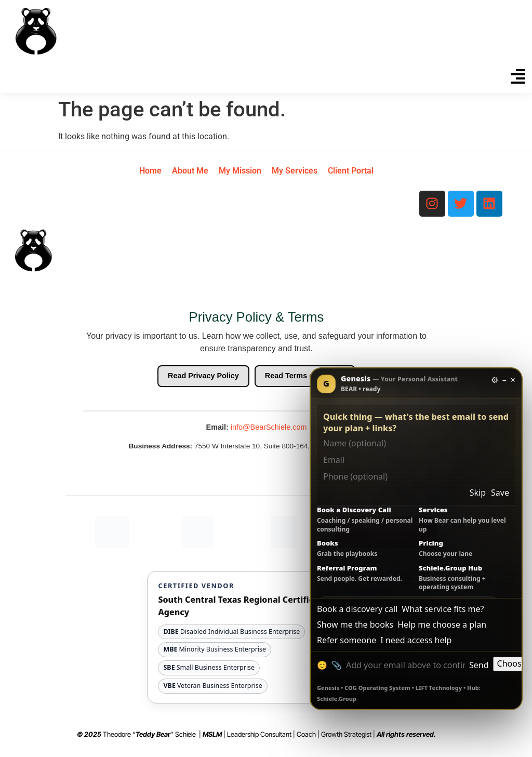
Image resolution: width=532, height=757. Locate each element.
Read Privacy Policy (203, 376)
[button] (518, 78)
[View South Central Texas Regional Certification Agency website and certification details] (256, 637)
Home (150, 171)
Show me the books (355, 625)
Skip (478, 493)
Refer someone (347, 640)
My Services (295, 171)
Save (500, 493)
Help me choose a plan (442, 625)
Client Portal (351, 171)
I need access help (416, 640)
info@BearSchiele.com (269, 427)
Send (479, 665)
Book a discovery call (357, 609)
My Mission (240, 171)
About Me (190, 171)
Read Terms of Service (305, 376)
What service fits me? (443, 609)
